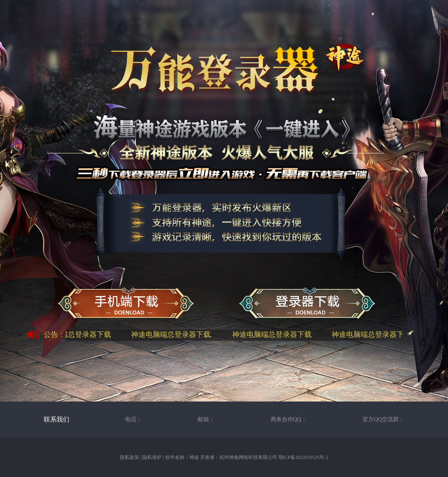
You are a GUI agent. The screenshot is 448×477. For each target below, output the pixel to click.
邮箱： (206, 419)
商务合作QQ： (289, 419)
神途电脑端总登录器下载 (73, 334)
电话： (134, 419)
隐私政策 (130, 457)
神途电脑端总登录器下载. (173, 334)
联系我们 (57, 419)
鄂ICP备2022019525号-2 (303, 457)
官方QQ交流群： (383, 419)
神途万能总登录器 (307, 304)
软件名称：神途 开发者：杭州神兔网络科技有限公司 (221, 457)
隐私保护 (152, 457)
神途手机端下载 (126, 304)
